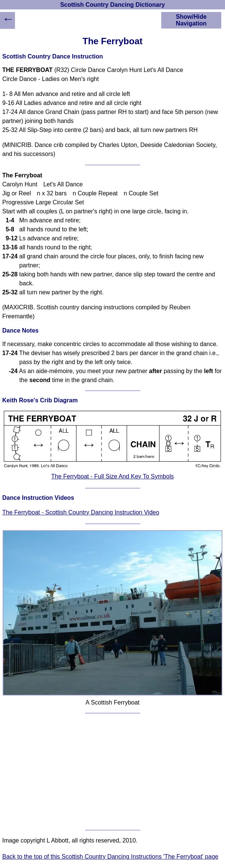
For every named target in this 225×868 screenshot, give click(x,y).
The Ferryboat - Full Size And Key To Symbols (113, 476)
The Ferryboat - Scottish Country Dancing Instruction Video (81, 512)
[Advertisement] (112, 772)
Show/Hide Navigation (191, 20)
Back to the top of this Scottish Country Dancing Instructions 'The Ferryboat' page (110, 857)
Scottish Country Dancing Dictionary (112, 5)
